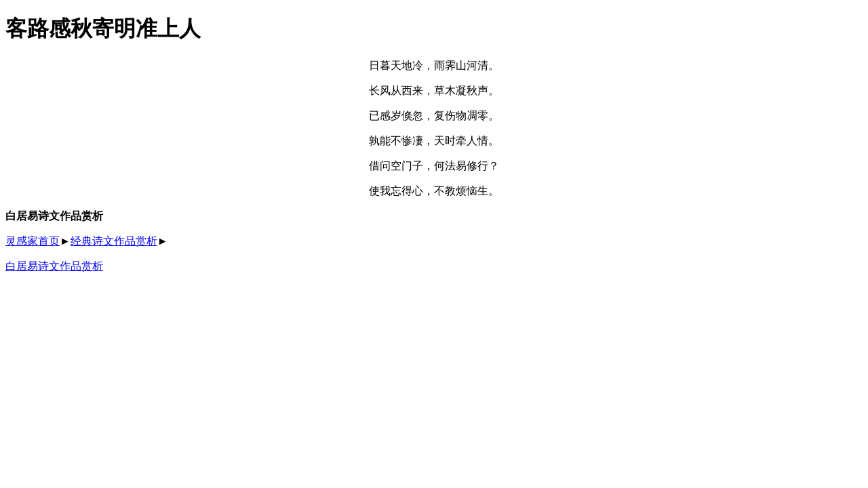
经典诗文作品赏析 (114, 241)
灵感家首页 (33, 241)
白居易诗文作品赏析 (54, 266)
